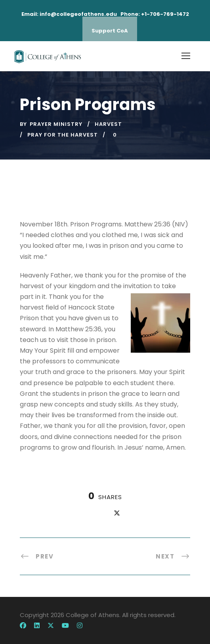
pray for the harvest (63, 135)
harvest (108, 124)
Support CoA (110, 31)
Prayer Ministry (56, 124)
